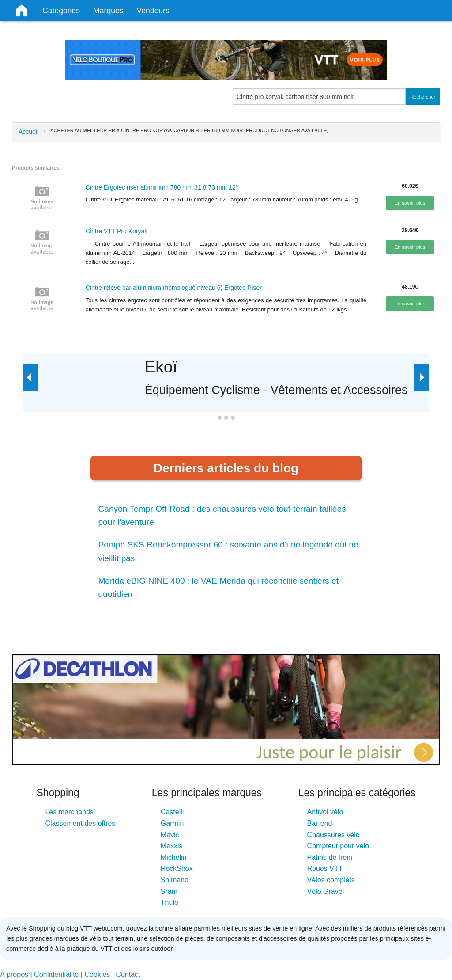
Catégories (61, 11)
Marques (108, 11)
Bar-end (320, 823)
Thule (169, 902)
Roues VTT (325, 868)
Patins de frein (330, 857)
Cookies (98, 974)
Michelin (174, 857)
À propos (14, 974)
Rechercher (423, 97)
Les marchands (69, 812)
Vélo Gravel (326, 891)
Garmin (172, 823)
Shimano (175, 880)
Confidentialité (56, 974)
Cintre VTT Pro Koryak (117, 231)
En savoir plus (410, 203)
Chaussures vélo (333, 835)
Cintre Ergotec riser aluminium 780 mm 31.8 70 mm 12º (162, 187)
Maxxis (172, 846)
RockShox (177, 868)
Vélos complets (331, 880)
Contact (128, 974)
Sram (169, 891)
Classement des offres (80, 823)
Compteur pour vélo (338, 846)
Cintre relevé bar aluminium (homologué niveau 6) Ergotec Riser (174, 288)
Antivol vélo (325, 812)
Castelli (172, 812)
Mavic (170, 835)
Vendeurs (153, 11)
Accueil (28, 132)
